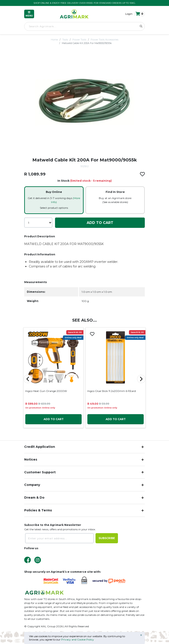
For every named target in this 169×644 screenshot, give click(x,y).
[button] (140, 14)
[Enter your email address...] (59, 538)
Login (129, 14)
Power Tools (79, 40)
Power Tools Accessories (105, 40)
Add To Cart (100, 223)
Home (54, 40)
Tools (65, 40)
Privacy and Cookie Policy (78, 639)
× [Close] (141, 635)
